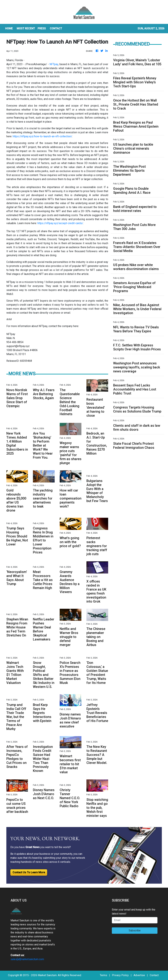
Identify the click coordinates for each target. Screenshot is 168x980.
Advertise (139, 975)
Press (42, 28)
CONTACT (56, 28)
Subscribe (135, 930)
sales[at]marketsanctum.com (27, 959)
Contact (154, 975)
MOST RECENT (26, 28)
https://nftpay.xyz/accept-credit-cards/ (60, 223)
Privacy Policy (120, 975)
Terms (103, 975)
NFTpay (54, 64)
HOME (9, 28)
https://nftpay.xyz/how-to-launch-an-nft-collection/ (42, 136)
